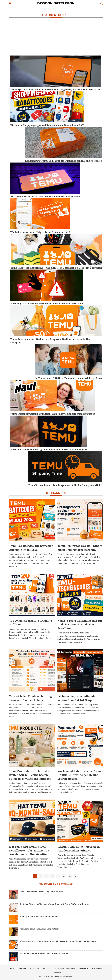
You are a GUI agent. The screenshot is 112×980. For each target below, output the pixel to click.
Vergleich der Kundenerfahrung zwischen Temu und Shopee (31, 698)
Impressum (83, 968)
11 (70, 876)
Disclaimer (97, 968)
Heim (12, 968)
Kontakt (47, 968)
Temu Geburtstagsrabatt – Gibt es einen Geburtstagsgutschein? (80, 548)
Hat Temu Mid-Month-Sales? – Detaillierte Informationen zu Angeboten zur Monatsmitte (29, 850)
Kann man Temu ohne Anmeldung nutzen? (40, 929)
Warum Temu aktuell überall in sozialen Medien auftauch (79, 849)
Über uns (58, 973)
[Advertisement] (56, 37)
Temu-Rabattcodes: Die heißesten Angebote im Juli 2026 (31, 548)
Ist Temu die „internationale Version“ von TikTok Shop (76, 698)
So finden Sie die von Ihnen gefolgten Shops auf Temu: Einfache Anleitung (54, 904)
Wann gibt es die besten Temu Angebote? (39, 916)
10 (64, 876)
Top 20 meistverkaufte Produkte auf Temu (31, 623)
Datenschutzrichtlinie (29, 968)
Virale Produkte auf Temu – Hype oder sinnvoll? (42, 892)
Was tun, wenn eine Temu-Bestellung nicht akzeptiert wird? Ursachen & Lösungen (58, 941)
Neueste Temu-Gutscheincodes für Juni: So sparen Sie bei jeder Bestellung (80, 624)
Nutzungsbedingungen (65, 968)
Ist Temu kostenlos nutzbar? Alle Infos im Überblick (44, 954)
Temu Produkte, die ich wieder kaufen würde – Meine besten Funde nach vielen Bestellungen (30, 775)
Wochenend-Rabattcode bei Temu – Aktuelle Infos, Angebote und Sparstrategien (80, 775)
